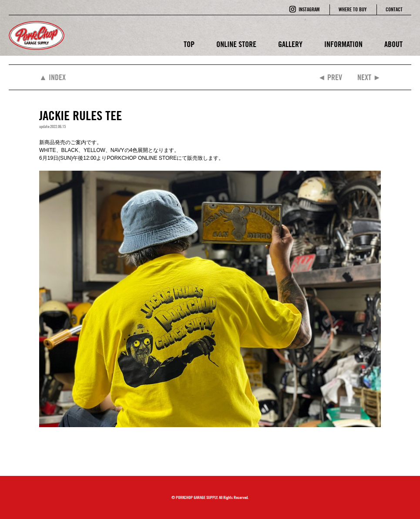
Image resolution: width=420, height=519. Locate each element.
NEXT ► (369, 77)
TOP (189, 44)
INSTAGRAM (309, 9)
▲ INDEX (52, 77)
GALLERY (290, 44)
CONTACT (394, 9)
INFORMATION (343, 44)
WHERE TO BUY (353, 9)
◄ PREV (330, 77)
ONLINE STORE (236, 44)
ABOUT (393, 44)
